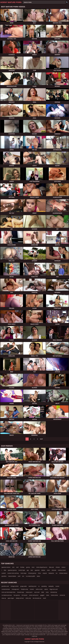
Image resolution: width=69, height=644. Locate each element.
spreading (44, 586)
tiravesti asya (21, 592)
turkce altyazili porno (42, 567)
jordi (19, 576)
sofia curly (28, 598)
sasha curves (39, 589)
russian (57, 586)
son (23, 576)
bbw (5, 570)
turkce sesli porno (34, 595)
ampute (45, 573)
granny (28, 567)
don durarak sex (37, 598)
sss (57, 573)
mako (48, 595)
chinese (58, 567)
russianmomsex (6, 589)
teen (32, 570)
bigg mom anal (54, 589)
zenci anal (37, 592)
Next (41, 439)
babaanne (51, 573)
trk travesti (24, 595)
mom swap (23, 573)
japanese (37, 570)
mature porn (29, 592)
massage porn (15, 589)
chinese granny (32, 573)
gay (28, 570)
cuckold (4, 573)
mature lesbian (12, 576)
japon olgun (11, 598)
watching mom (33, 586)
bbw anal (51, 567)
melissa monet (62, 570)
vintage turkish (15, 586)
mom (33, 567)
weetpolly (51, 586)
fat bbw (22, 567)
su (39, 586)
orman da (62, 595)
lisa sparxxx (17, 595)
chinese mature (63, 573)
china (39, 573)
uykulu (46, 589)
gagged (42, 595)
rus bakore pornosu (7, 595)
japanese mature (6, 567)
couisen (32, 589)
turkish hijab (22, 570)
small (44, 598)
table (43, 592)
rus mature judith (30, 576)
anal (17, 567)
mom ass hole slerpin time (8, 592)
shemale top (54, 592)
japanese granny (12, 570)
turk (13, 567)
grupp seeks (24, 586)
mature (63, 567)
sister (48, 570)
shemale (54, 570)
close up (4, 598)
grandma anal (5, 586)
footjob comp (24, 589)
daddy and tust (20, 598)
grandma (4, 576)
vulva (47, 592)
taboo (38, 576)
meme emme (54, 595)
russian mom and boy (13, 573)
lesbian (43, 570)
